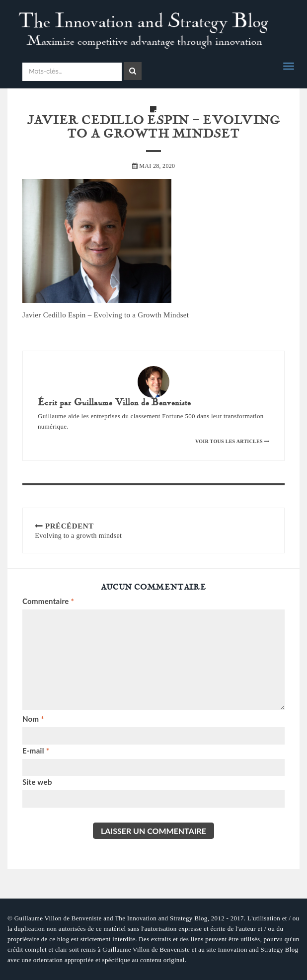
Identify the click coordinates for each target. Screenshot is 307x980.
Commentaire (48, 601)
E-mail (36, 751)
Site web (37, 782)
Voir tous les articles (232, 441)
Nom (33, 719)
